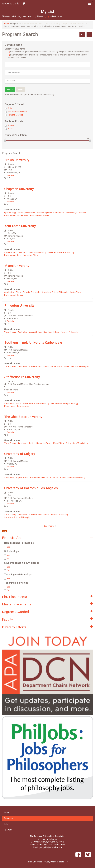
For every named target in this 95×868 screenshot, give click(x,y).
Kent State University (20, 226)
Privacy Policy (50, 862)
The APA (8, 830)
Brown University (17, 160)
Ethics (18, 292)
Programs (9, 818)
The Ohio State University (23, 417)
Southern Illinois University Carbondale (33, 343)
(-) (9, 52)
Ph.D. (8, 108)
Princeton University (19, 306)
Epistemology (10, 213)
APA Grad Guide (11, 4)
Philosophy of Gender (14, 295)
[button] (47, 4)
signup (46, 16)
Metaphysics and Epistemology (65, 403)
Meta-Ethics (76, 292)
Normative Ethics (30, 255)
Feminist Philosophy (37, 252)
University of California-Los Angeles (31, 488)
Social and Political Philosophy (61, 252)
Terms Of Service (34, 862)
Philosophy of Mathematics (16, 215)
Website (11, 175)
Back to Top (63, 862)
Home (7, 24)
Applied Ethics (10, 252)
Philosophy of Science (76, 213)
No (7, 558)
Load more (49, 526)
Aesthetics (9, 292)
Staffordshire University (22, 377)
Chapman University (19, 189)
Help (6, 824)
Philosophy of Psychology (77, 443)
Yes (7, 547)
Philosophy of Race (13, 255)
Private (9, 125)
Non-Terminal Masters (16, 112)
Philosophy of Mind (26, 213)
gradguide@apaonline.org (50, 847)
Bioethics (23, 252)
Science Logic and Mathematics (51, 213)
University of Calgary (20, 454)
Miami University (17, 266)
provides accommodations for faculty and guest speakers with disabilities (54, 24)
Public (9, 129)
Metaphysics (10, 406)
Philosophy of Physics (40, 215)
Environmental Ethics (53, 366)
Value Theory (10, 332)
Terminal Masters (14, 115)
